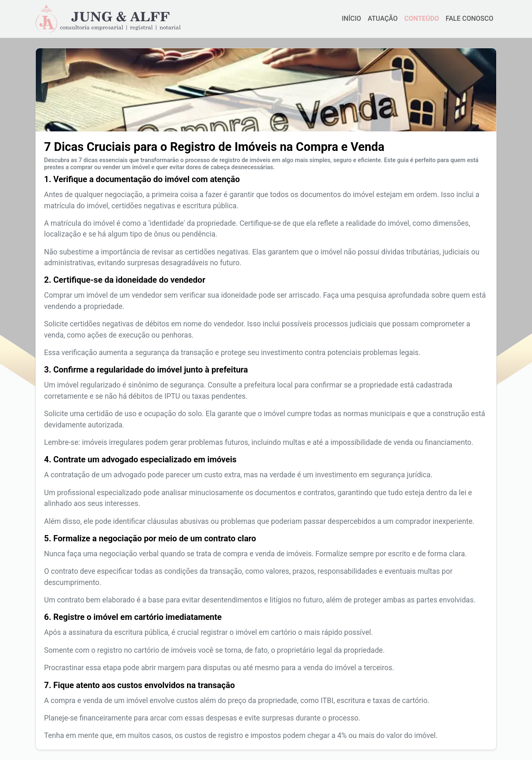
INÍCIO (351, 19)
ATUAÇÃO (383, 19)
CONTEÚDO (422, 19)
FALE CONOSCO (469, 19)
